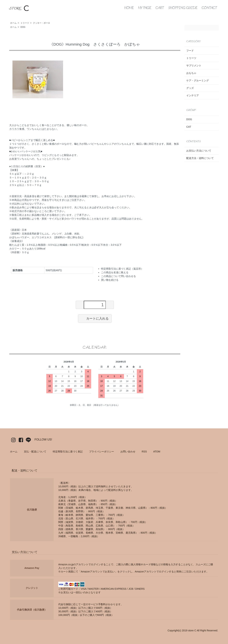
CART (160, 8)
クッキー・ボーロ (42, 23)
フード (190, 51)
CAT (189, 127)
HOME (129, 8)
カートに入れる (95, 318)
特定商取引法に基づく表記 (68, 452)
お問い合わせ (128, 452)
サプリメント (194, 66)
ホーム (13, 23)
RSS (144, 452)
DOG (23, 27)
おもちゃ (191, 73)
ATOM (157, 452)
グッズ (190, 88)
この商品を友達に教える (115, 272)
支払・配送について (35, 452)
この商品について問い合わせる (118, 276)
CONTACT (209, 8)
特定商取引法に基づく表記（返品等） (122, 269)
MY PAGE (145, 8)
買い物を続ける (110, 280)
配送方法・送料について (200, 158)
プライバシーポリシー (102, 452)
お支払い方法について (199, 151)
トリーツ (25, 23)
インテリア (193, 95)
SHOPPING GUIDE (183, 8)
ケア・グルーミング (198, 80)
